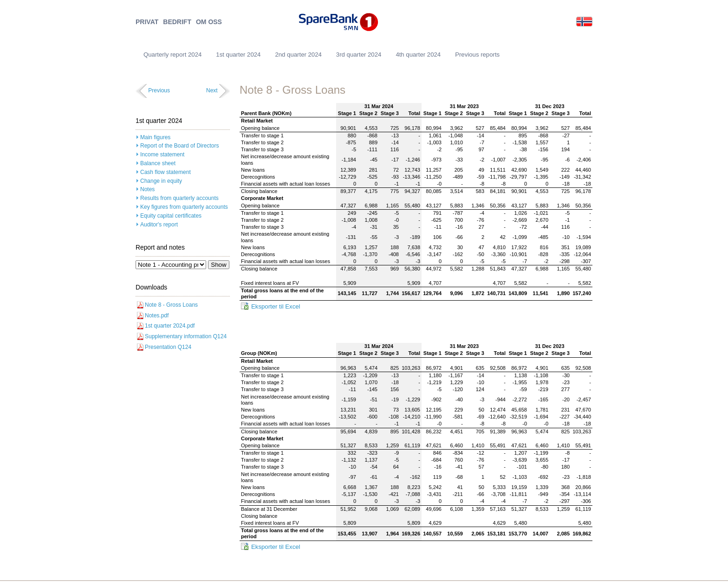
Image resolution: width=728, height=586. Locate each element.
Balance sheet (158, 163)
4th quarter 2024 (418, 55)
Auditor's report (159, 225)
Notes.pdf (157, 316)
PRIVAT (147, 22)
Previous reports (477, 55)
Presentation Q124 (168, 347)
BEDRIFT (177, 22)
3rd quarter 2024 (359, 55)
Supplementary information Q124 (186, 336)
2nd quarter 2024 (298, 55)
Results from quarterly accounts (179, 198)
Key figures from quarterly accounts (184, 207)
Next (212, 90)
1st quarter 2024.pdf (170, 326)
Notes (147, 189)
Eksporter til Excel (276, 306)
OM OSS (209, 22)
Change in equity (161, 181)
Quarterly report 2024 (172, 55)
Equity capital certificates (171, 216)
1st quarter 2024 (238, 55)
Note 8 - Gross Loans (171, 305)
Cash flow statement (166, 172)
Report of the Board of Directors (179, 146)
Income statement (162, 155)
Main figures (155, 137)
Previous (159, 90)
